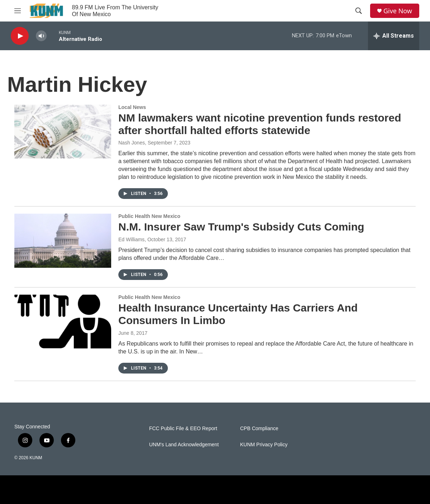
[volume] (41, 36)
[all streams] (394, 36)
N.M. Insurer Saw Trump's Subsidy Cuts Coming (241, 227)
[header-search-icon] (359, 11)
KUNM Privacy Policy (264, 445)
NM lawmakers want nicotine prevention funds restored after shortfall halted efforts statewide (260, 124)
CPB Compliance (259, 429)
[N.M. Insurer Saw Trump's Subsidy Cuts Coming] (63, 241)
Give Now (398, 11)
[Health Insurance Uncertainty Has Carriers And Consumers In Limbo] (63, 322)
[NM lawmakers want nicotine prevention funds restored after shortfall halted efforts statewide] (63, 132)
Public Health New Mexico (149, 216)
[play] (20, 36)
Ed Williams (131, 239)
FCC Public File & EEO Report (183, 429)
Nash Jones (132, 143)
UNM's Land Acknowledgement (184, 445)
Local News (132, 107)
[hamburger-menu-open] (18, 11)
